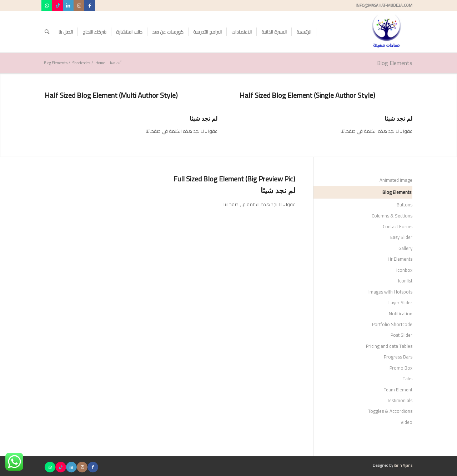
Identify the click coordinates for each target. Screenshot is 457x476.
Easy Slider (401, 237)
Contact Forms (398, 226)
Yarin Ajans (403, 465)
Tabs (408, 379)
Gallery (405, 248)
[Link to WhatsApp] (47, 5)
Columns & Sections (392, 216)
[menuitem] (304, 32)
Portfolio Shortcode (392, 324)
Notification (401, 314)
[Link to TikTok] (57, 5)
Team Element (398, 390)
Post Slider (401, 335)
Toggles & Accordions (390, 411)
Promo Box (401, 368)
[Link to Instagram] (79, 5)
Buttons (405, 205)
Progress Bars (398, 357)
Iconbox (404, 270)
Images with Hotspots (390, 292)
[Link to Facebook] (90, 5)
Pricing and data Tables (389, 346)
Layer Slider (400, 302)
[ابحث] (47, 32)
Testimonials (400, 400)
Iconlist (405, 281)
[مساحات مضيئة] (386, 32)
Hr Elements (400, 259)
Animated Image (396, 180)
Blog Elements (395, 63)
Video (406, 422)
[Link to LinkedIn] (68, 5)
